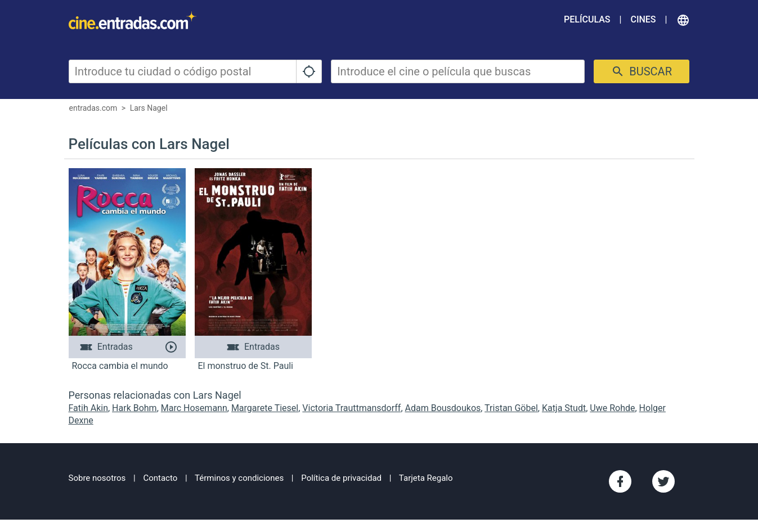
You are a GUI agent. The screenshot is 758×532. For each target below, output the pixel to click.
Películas (587, 19)
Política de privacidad (341, 478)
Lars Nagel (149, 108)
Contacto (160, 478)
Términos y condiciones (239, 478)
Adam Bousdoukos (443, 408)
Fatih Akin (88, 408)
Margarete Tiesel (265, 408)
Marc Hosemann (194, 408)
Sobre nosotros (97, 478)
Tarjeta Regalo (426, 478)
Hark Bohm (134, 408)
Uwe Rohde (612, 408)
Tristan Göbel (511, 408)
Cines (643, 19)
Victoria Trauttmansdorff (351, 408)
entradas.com (93, 108)
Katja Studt (564, 408)
